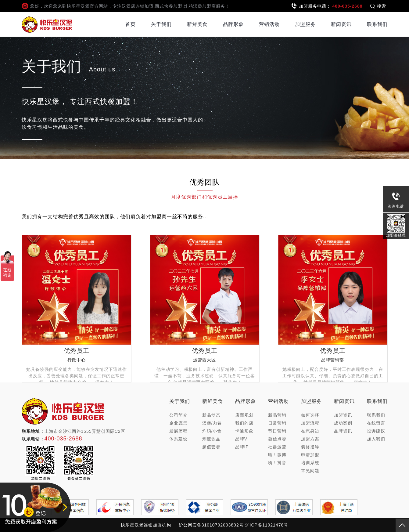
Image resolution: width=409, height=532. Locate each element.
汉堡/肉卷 (212, 423)
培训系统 (310, 463)
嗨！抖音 (277, 463)
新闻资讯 (341, 24)
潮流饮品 (211, 439)
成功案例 (343, 423)
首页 (131, 24)
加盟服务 (305, 24)
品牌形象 (233, 24)
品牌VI (242, 439)
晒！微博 (277, 455)
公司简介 (178, 415)
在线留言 (376, 423)
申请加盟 (310, 455)
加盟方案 (310, 439)
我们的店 (244, 423)
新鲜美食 (197, 24)
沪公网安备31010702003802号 (211, 525)
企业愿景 (178, 423)
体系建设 (178, 439)
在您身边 (310, 431)
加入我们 (376, 439)
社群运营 (277, 447)
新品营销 (277, 415)
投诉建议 (376, 431)
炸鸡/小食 (212, 431)
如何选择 (310, 415)
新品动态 (211, 415)
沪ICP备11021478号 (267, 525)
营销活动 (269, 24)
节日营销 (277, 431)
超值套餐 (211, 447)
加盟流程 (310, 423)
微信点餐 (277, 439)
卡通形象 (244, 431)
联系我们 (377, 24)
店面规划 (244, 415)
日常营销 (277, 423)
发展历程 (178, 431)
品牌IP (242, 447)
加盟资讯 (343, 415)
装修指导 (310, 447)
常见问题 (310, 471)
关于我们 (161, 24)
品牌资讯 (343, 431)
